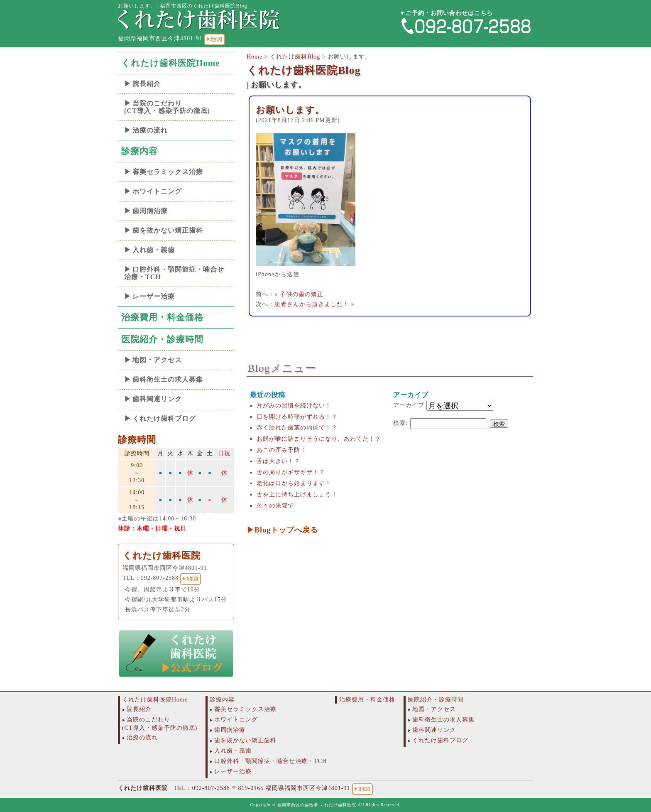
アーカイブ (409, 405)
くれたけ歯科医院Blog (304, 70)
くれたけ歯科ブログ (164, 418)
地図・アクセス (157, 360)
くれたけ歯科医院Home (171, 63)
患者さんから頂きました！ (312, 304)
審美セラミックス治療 (168, 172)
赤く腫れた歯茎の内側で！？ (297, 428)
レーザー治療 (154, 296)
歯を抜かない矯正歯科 (168, 230)
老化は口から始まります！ (294, 483)
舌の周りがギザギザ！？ (291, 472)
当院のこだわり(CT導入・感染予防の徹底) (167, 107)
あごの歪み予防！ (281, 450)
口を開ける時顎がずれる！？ (297, 417)
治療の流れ (150, 130)
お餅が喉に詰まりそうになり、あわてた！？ (319, 439)
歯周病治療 (150, 211)
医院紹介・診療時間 (162, 339)
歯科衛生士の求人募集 (168, 379)
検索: (400, 423)
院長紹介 (147, 84)
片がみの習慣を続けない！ (294, 406)
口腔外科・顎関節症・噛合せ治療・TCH (174, 273)
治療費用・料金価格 (162, 317)
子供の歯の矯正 (302, 294)
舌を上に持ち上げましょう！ (297, 494)
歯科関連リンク (157, 399)
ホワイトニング (157, 191)
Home (255, 57)
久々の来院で (275, 506)
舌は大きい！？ (278, 461)
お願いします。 (290, 110)
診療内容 (139, 151)
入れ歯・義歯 (154, 250)
